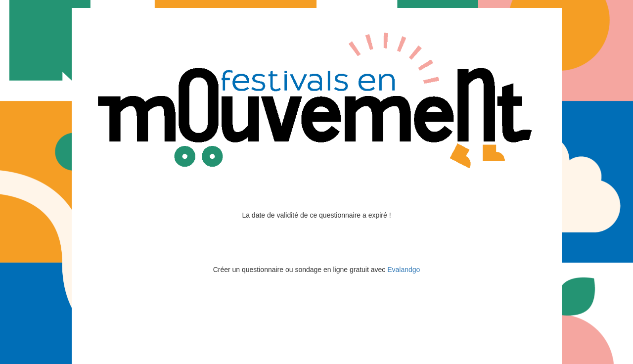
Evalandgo (404, 270)
